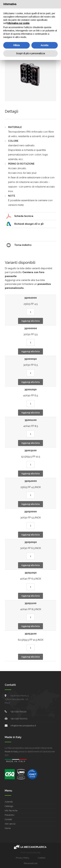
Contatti (8, 819)
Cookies (42, 858)
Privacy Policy (23, 858)
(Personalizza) (31, 863)
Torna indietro (23, 245)
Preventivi (10, 815)
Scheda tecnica (24, 216)
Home (8, 828)
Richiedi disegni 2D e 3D (29, 224)
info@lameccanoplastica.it (23, 726)
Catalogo (9, 806)
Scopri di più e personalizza (30, 53)
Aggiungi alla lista (30, 321)
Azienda (9, 802)
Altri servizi (10, 824)
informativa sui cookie (18, 23)
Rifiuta (17, 45)
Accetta (44, 45)
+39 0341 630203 (19, 719)
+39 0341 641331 (18, 712)
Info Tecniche (11, 811)
